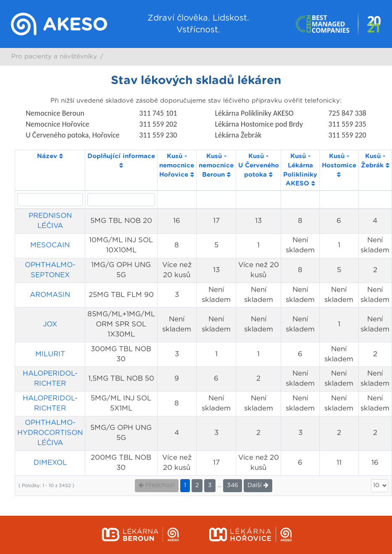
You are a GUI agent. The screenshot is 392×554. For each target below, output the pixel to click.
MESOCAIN (50, 245)
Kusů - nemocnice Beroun (216, 165)
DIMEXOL (50, 463)
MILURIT (50, 354)
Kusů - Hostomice (339, 165)
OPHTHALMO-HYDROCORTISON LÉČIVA (50, 433)
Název (50, 156)
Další (258, 485)
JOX (50, 324)
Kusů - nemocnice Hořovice (177, 165)
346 (233, 485)
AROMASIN (50, 295)
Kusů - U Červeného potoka (259, 165)
